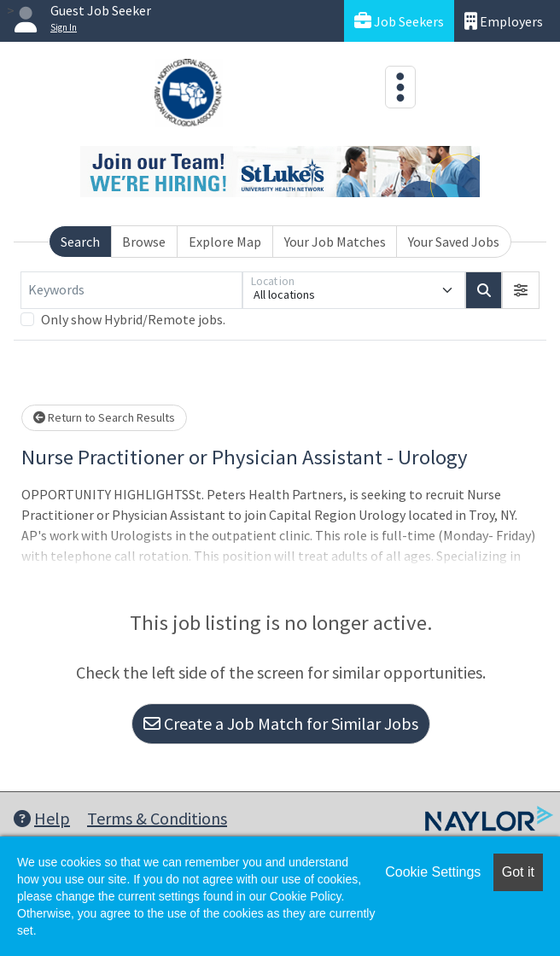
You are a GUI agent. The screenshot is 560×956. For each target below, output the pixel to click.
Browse (144, 242)
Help (42, 818)
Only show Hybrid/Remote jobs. (133, 319)
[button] (521, 290)
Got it (518, 872)
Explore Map (225, 242)
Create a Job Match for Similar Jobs (281, 723)
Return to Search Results (104, 417)
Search (80, 242)
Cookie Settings (433, 872)
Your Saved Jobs (454, 242)
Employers (504, 21)
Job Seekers (399, 21)
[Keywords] (131, 290)
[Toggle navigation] (400, 87)
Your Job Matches (335, 242)
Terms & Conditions (157, 818)
